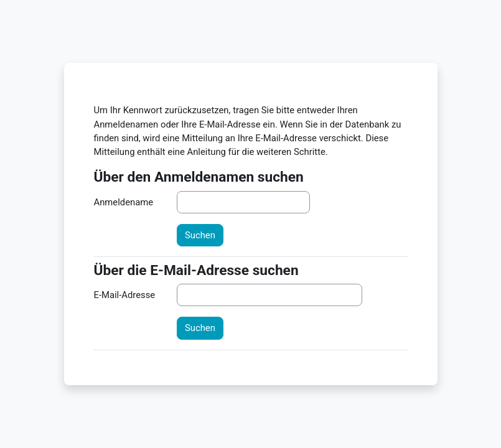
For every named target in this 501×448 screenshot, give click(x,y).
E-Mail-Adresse (125, 295)
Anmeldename (124, 202)
